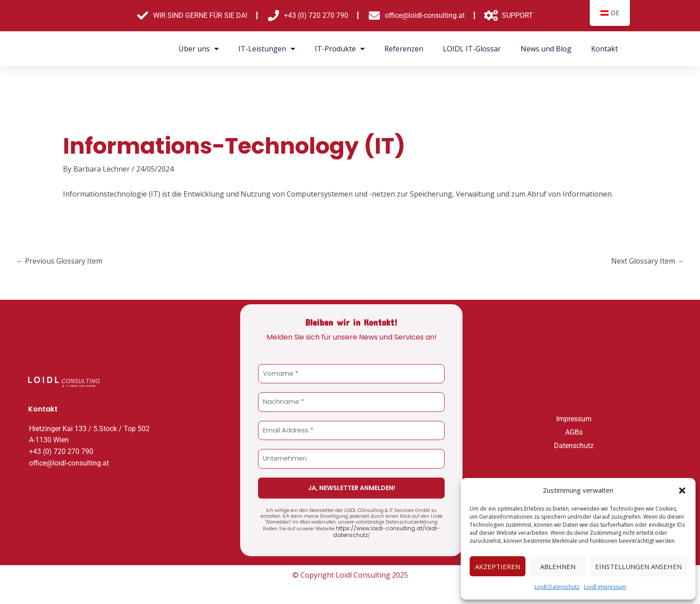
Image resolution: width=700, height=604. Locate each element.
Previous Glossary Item (59, 261)
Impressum (574, 417)
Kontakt (604, 49)
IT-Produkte (340, 49)
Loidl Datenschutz (557, 587)
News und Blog (546, 49)
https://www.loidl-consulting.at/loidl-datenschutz (384, 530)
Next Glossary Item (648, 261)
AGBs (574, 431)
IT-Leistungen (267, 49)
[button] (682, 491)
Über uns (199, 49)
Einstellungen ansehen (638, 566)
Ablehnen (558, 566)
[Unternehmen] (351, 458)
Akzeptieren (498, 566)
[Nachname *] (351, 402)
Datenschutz (574, 444)
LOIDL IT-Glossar (472, 49)
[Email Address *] (351, 430)
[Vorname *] (351, 374)
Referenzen (404, 49)
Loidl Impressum (605, 587)
